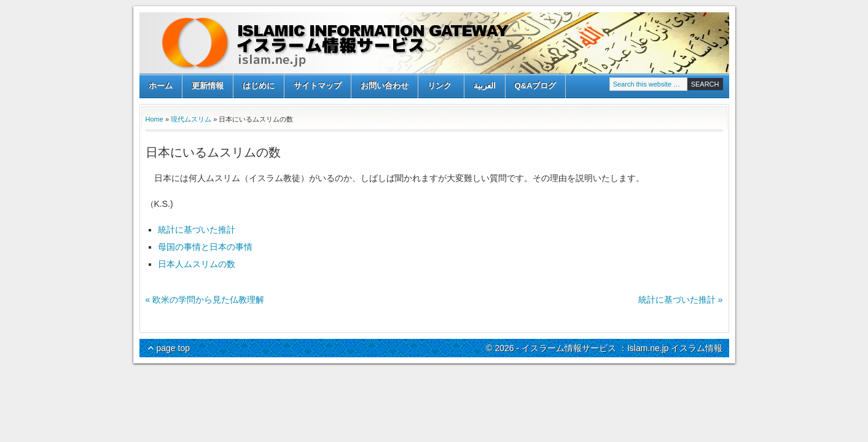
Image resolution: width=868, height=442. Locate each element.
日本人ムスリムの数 (197, 264)
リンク (440, 87)
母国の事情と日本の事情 (205, 247)
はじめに (259, 86)
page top (174, 348)
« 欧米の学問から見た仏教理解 (205, 300)
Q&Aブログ (536, 86)
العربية (485, 86)
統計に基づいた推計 (197, 230)
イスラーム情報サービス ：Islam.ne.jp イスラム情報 (434, 43)
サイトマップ (318, 86)
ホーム (161, 86)
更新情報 (208, 86)
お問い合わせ (385, 86)
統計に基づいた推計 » (681, 300)
